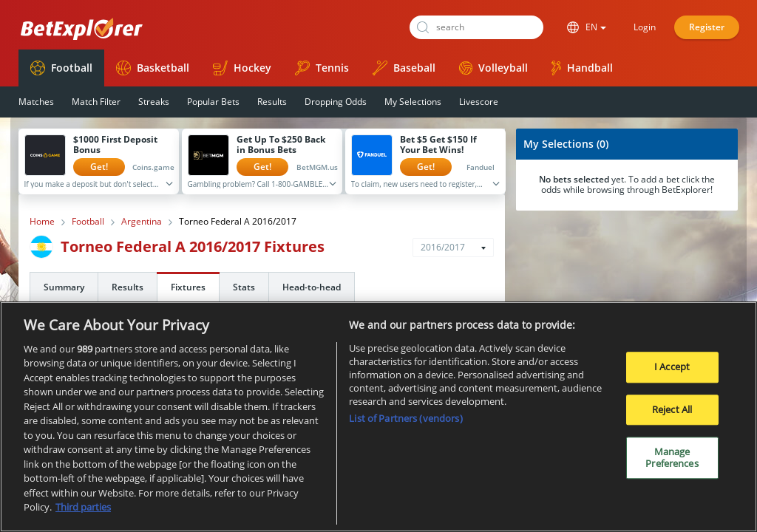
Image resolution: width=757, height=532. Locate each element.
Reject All (672, 415)
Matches (36, 102)
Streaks (154, 102)
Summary (64, 287)
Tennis (322, 68)
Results (272, 102)
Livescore (479, 102)
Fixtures (188, 287)
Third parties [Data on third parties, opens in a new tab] (83, 513)
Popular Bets (213, 102)
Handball (582, 68)
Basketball (153, 68)
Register (707, 27)
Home (42, 222)
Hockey (242, 68)
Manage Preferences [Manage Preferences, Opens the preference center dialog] (672, 463)
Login (645, 27)
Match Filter (96, 102)
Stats (244, 287)
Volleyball (493, 68)
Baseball (404, 68)
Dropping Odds (336, 102)
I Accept (672, 372)
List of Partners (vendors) (405, 423)
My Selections (413, 102)
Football (61, 68)
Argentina (142, 222)
